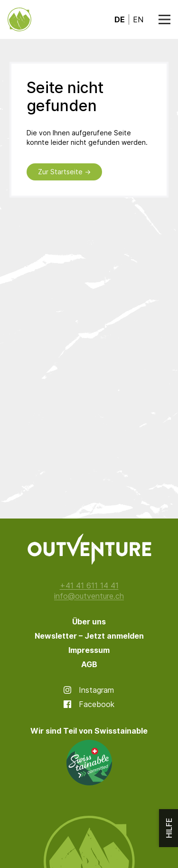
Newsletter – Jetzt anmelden (89, 636)
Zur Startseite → (64, 172)
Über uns (89, 622)
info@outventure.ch (89, 596)
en (138, 19)
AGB (89, 664)
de (120, 19)
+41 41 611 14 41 (89, 585)
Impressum (89, 650)
